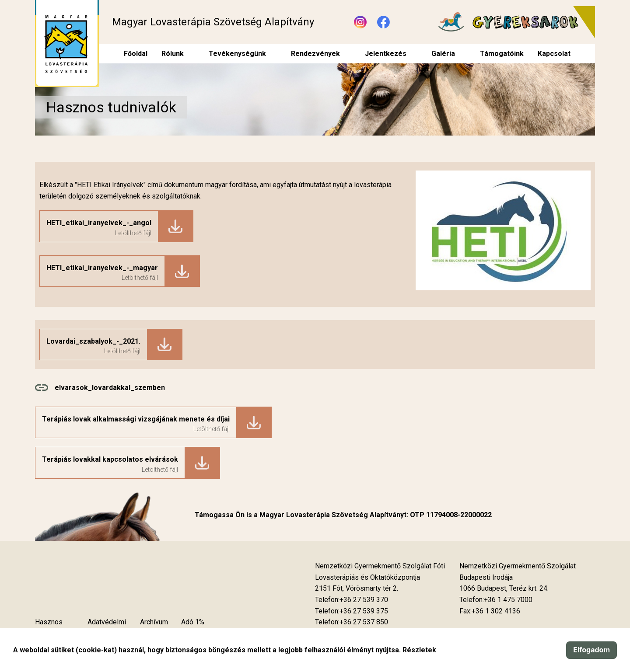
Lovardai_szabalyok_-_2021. (93, 341)
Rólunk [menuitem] (173, 54)
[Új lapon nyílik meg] (357, 588)
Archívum (154, 622)
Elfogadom (591, 650)
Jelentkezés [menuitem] (386, 54)
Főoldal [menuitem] (136, 54)
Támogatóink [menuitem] (502, 54)
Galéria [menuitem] (443, 54)
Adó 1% (193, 622)
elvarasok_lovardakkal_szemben (110, 388)
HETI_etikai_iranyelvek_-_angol (99, 223)
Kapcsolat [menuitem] (554, 54)
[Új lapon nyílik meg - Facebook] (383, 22)
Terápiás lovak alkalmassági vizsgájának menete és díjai (136, 419)
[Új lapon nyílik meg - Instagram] (360, 22)
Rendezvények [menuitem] (315, 54)
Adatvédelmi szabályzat (107, 628)
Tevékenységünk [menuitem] (237, 54)
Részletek (419, 650)
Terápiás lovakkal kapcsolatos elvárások (110, 459)
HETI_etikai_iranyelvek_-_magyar (102, 268)
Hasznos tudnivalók (51, 628)
